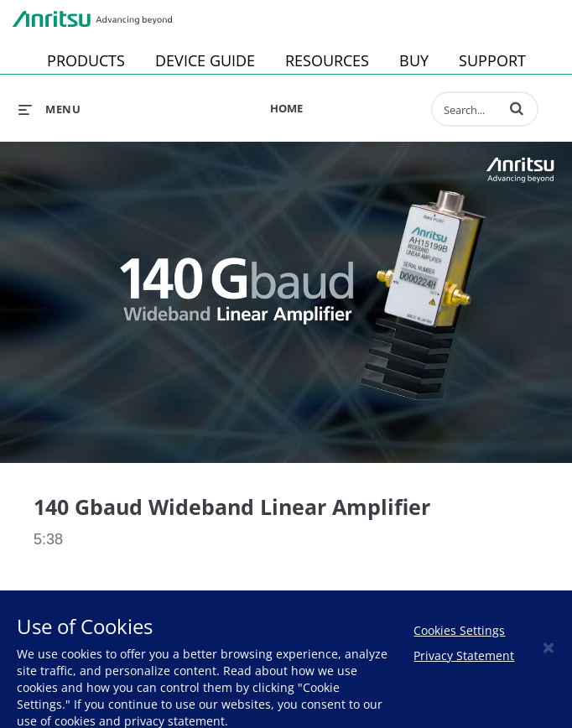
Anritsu (92, 19)
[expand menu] (49, 109)
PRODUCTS (86, 60)
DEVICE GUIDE (205, 60)
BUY (414, 60)
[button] (517, 108)
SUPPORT (492, 60)
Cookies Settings (459, 630)
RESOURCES (327, 60)
